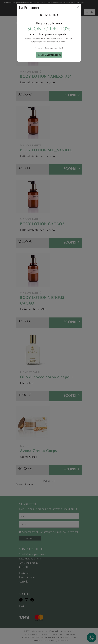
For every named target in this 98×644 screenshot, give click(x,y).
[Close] (78, 7)
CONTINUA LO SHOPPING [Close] (49, 55)
